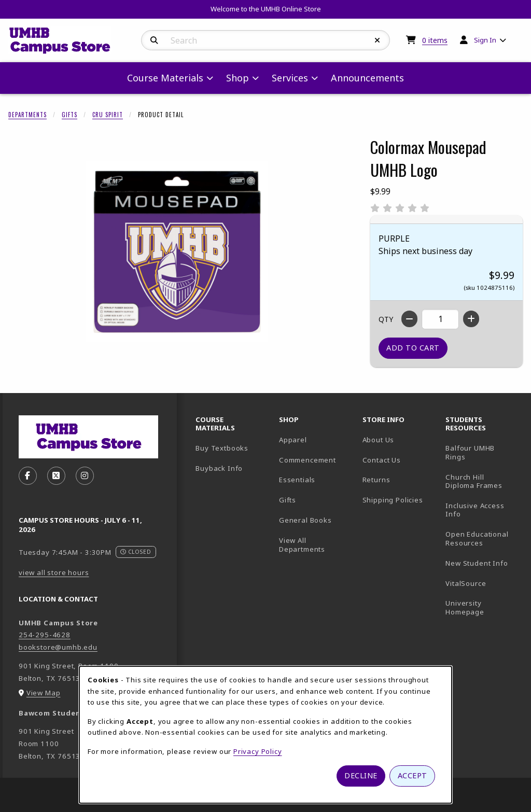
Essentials (297, 480)
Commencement (308, 460)
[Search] (154, 40)
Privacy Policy (258, 751)
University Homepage (483, 607)
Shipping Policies (393, 500)
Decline (361, 775)
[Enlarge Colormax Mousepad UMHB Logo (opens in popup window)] (177, 251)
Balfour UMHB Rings (483, 452)
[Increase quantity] (471, 319)
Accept (413, 775)
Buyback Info (219, 468)
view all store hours (54, 572)
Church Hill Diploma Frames (483, 481)
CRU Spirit (108, 115)
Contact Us (382, 460)
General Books (305, 520)
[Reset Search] (378, 40)
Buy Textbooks (222, 448)
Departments (27, 115)
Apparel (293, 440)
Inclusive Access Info (475, 510)
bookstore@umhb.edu (58, 647)
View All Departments (302, 545)
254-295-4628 (45, 635)
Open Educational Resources (477, 538)
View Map (44, 693)
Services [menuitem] (290, 78)
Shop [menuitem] (237, 78)
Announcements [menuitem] (367, 78)
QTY (386, 319)
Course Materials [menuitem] (165, 78)
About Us (379, 440)
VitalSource (483, 583)
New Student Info (477, 563)
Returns (376, 480)
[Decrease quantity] (409, 319)
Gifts (69, 115)
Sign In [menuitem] (485, 40)
